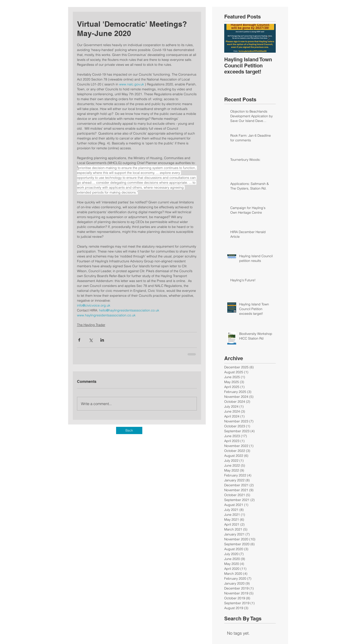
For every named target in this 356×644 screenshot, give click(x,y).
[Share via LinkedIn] (102, 340)
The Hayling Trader (91, 325)
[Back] (129, 430)
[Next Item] (268, 38)
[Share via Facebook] (79, 340)
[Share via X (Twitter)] (91, 340)
